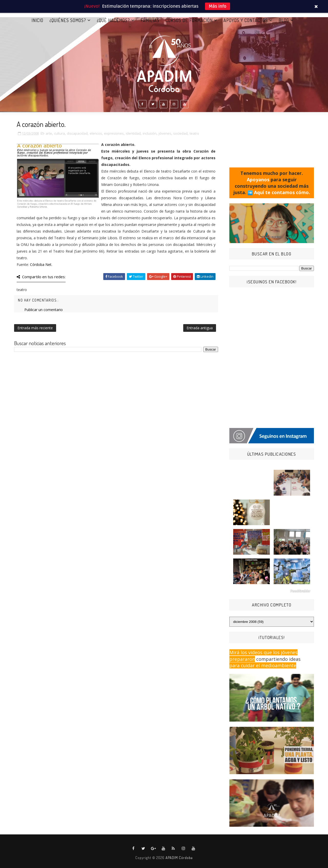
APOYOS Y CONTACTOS (246, 20)
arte (49, 133)
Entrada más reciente (35, 328)
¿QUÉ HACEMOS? (113, 20)
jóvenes (165, 133)
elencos (96, 133)
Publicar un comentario (44, 310)
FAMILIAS (150, 20)
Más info (218, 6)
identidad (133, 133)
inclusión (150, 133)
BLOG (284, 20)
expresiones (114, 133)
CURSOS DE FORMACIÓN (189, 20)
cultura (59, 133)
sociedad (180, 133)
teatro (194, 133)
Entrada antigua (200, 328)
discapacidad (77, 133)
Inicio (37, 20)
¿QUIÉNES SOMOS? (68, 20)
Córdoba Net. (41, 265)
